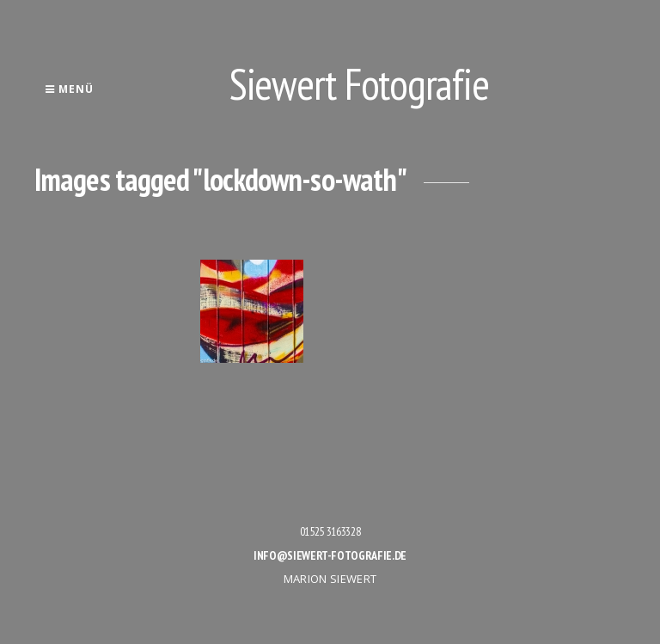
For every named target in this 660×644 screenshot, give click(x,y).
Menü (69, 89)
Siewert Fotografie (359, 84)
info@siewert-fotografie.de (330, 555)
